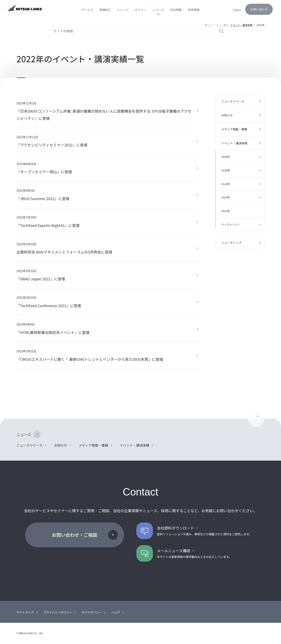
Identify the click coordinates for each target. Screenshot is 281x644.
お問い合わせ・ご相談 (75, 535)
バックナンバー (231, 225)
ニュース (24, 434)
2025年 (226, 170)
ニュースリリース (233, 101)
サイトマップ (25, 612)
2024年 (226, 184)
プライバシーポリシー (58, 612)
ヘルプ (116, 612)
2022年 (226, 211)
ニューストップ (231, 243)
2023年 (226, 197)
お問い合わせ (259, 9)
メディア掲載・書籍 (234, 129)
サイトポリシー (92, 612)
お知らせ (227, 115)
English (237, 10)
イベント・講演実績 (234, 143)
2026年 (226, 157)
